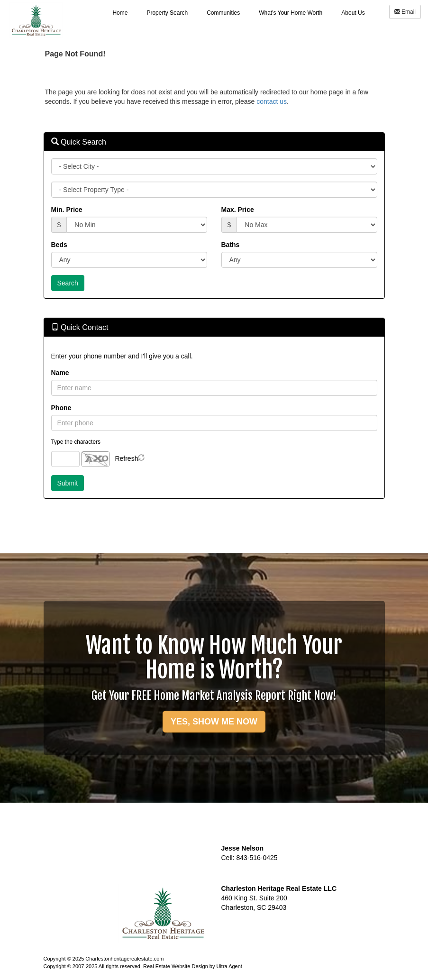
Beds (59, 245)
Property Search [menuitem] (167, 13)
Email (405, 12)
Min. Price (67, 210)
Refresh (126, 458)
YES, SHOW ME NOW (214, 722)
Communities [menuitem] (223, 13)
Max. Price (238, 210)
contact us (272, 101)
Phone (61, 408)
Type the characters (76, 442)
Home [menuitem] (120, 13)
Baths (231, 245)
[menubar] (238, 12)
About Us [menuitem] (353, 13)
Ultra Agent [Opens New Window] (229, 966)
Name (60, 373)
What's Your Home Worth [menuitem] (291, 13)
